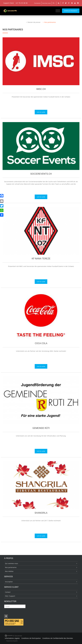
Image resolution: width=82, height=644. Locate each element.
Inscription (9, 582)
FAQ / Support (10, 596)
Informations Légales (12, 638)
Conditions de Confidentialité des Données (58, 638)
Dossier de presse (34, 22)
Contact (8, 592)
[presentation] (20, 612)
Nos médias (9, 571)
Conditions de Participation (31, 638)
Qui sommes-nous (12, 563)
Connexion (37, 3)
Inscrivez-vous (46, 3)
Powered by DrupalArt (12, 641)
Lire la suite (41, 112)
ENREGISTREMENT (71, 11)
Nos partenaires (50, 22)
